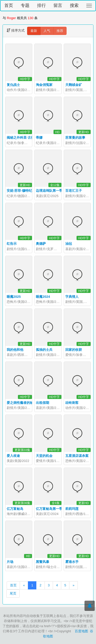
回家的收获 (74, 350)
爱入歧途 (13, 456)
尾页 (13, 593)
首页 (9, 5)
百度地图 (81, 631)
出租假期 (42, 403)
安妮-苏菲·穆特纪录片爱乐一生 (29, 191)
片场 (10, 562)
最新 (34, 31)
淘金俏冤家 (44, 85)
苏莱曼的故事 (75, 138)
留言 (58, 5)
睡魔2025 (14, 297)
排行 (41, 5)
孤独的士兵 (44, 350)
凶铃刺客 (72, 403)
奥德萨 (41, 244)
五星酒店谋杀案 (77, 456)
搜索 (74, 5)
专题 (25, 5)
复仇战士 (13, 85)
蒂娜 (39, 138)
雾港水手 (72, 562)
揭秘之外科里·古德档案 (24, 138)
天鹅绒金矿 (74, 85)
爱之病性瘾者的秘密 (22, 403)
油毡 (69, 244)
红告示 (12, 244)
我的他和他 (15, 350)
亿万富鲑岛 (15, 509)
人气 (47, 31)
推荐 (60, 31)
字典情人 (72, 297)
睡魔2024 (43, 297)
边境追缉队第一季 (49, 191)
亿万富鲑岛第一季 (49, 509)
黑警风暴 (42, 562)
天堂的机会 (44, 456)
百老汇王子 (74, 191)
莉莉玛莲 (72, 509)
